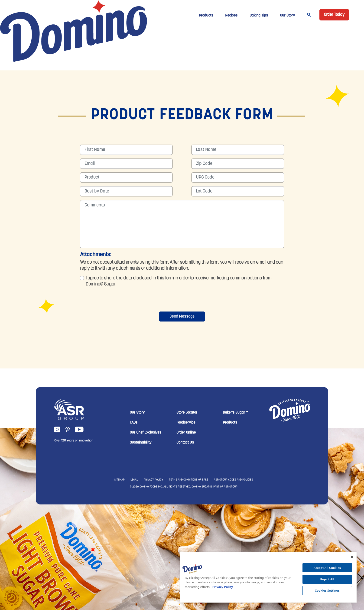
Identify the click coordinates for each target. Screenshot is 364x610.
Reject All (327, 579)
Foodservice (186, 423)
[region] (268, 577)
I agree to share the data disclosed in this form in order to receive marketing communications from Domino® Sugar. (179, 281)
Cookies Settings (327, 590)
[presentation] (182, 300)
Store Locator (187, 413)
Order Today (334, 15)
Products (206, 16)
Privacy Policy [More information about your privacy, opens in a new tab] (223, 587)
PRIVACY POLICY (153, 480)
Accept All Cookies (327, 568)
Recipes (231, 16)
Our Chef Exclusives (145, 433)
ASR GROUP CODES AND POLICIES (233, 480)
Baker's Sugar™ (235, 413)
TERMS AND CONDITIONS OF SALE (188, 480)
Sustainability (141, 443)
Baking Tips (259, 16)
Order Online (186, 433)
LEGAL (134, 480)
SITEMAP (119, 480)
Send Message (182, 317)
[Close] (352, 557)
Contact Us (185, 443)
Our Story (287, 16)
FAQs (134, 423)
